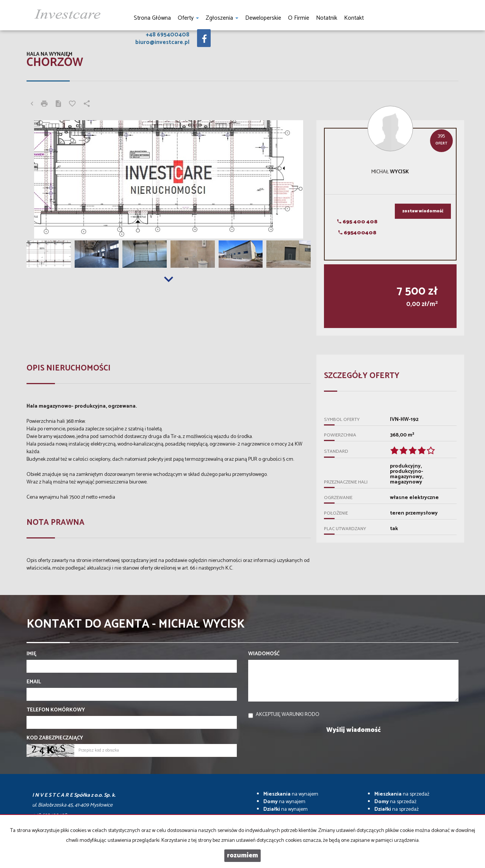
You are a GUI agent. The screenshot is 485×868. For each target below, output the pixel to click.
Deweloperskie (263, 18)
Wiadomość (264, 654)
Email (34, 682)
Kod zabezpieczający (55, 738)
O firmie (299, 18)
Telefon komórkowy (56, 710)
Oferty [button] (188, 18)
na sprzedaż (402, 794)
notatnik (327, 18)
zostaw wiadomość (423, 211)
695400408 (357, 233)
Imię (31, 654)
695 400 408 (357, 222)
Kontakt (354, 18)
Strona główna (152, 18)
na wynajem (291, 794)
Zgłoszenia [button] (222, 18)
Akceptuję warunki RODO (288, 715)
